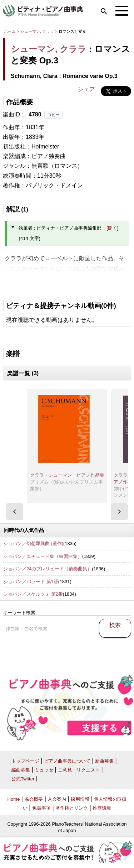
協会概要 (34, 799)
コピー (53, 115)
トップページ (25, 761)
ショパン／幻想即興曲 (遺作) (33, 543)
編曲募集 (21, 770)
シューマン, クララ (37, 31)
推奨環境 (102, 808)
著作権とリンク (72, 808)
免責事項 (41, 808)
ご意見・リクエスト (79, 770)
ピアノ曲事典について (67, 761)
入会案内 (57, 799)
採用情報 (80, 799)
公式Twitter (23, 779)
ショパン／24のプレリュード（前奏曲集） (48, 569)
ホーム (10, 31)
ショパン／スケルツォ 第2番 (33, 594)
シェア (86, 89)
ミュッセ (44, 770)
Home (14, 799)
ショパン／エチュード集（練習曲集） (43, 556)
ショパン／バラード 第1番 (31, 582)
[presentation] (15, 512)
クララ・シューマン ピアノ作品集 (67, 475)
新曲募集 (104, 761)
